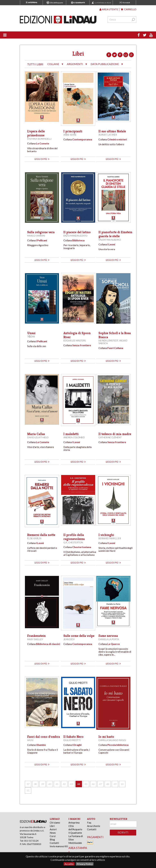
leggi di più (42, 159)
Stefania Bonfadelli (39, 139)
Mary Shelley (35, 639)
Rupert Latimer (108, 135)
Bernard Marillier (110, 538)
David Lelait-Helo (38, 437)
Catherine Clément (110, 437)
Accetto (69, 864)
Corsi (53, 836)
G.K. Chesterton (73, 542)
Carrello (129, 9)
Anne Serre (70, 135)
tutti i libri (35, 64)
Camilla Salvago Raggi (112, 740)
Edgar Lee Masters (75, 341)
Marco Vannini (36, 236)
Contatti (54, 843)
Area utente (109, 9)
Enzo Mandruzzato (75, 236)
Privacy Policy (85, 864)
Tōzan (31, 336)
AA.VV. (30, 740)
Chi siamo (55, 823)
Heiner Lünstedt (108, 341)
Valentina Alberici (110, 240)
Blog (52, 839)
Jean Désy (69, 639)
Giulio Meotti (72, 740)
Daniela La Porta (109, 639)
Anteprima (74, 823)
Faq (89, 823)
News (53, 833)
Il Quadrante (75, 833)
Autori (53, 829)
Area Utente (94, 826)
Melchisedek (75, 843)
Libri (52, 826)
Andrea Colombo (74, 437)
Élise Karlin (34, 538)
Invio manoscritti (59, 846)
